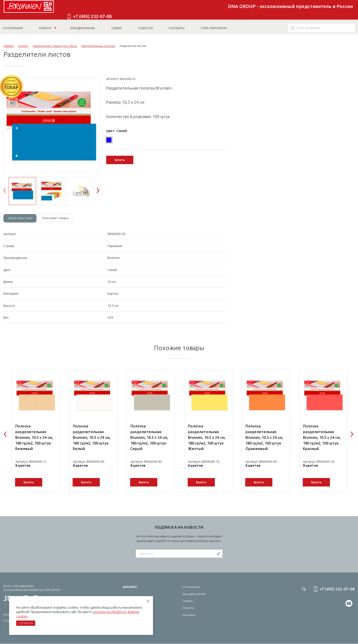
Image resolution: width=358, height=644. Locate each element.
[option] (51, 125)
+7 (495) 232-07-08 (329, 10)
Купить (120, 160)
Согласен (26, 623)
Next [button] (101, 191)
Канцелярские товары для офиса (55, 46)
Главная (9, 46)
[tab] (20, 218)
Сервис (188, 601)
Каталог (48, 27)
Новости (188, 608)
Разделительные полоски (98, 46)
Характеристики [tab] (20, 218)
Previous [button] (8, 191)
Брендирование (194, 594)
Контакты (189, 615)
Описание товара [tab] (56, 218)
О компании (191, 587)
